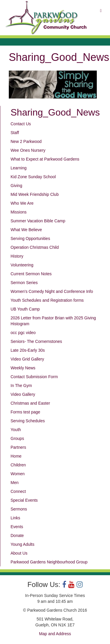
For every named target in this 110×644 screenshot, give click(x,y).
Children (18, 465)
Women (18, 474)
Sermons (19, 509)
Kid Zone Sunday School (33, 177)
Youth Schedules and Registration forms (47, 300)
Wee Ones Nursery (28, 150)
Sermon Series (24, 283)
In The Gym (21, 386)
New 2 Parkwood (26, 141)
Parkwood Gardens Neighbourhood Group (49, 562)
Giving (16, 186)
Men (15, 483)
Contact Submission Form (34, 377)
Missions (18, 212)
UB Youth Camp (25, 309)
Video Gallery (23, 394)
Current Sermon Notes (31, 274)
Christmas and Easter (30, 403)
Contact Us (21, 124)
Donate (17, 535)
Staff (15, 133)
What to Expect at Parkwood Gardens (45, 159)
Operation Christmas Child (35, 247)
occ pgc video (23, 333)
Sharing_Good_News (55, 112)
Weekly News (23, 368)
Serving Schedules (28, 421)
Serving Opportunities (30, 238)
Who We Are (22, 203)
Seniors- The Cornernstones (36, 341)
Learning (19, 168)
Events (17, 527)
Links (15, 518)
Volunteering (22, 265)
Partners (18, 447)
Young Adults (22, 544)
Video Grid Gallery (27, 359)
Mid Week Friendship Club (35, 194)
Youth (16, 430)
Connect (18, 491)
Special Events (24, 500)
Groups (17, 438)
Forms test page (25, 412)
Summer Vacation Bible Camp (38, 221)
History (17, 256)
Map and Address (55, 634)
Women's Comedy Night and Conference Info (52, 291)
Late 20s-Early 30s (28, 350)
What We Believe (26, 230)
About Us (19, 553)
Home (16, 456)
